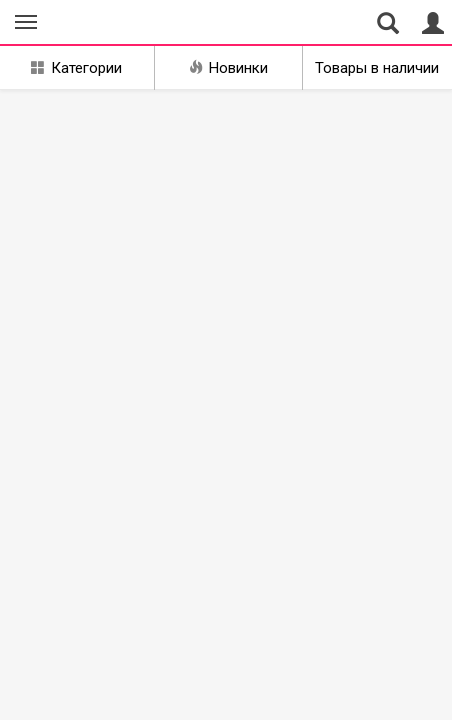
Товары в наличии (377, 68)
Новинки (228, 68)
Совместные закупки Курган (108, 23)
